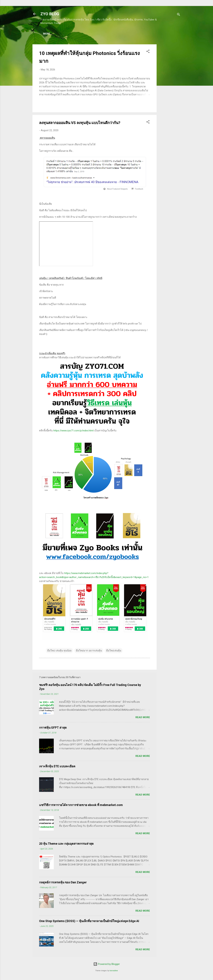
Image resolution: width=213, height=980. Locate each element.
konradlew (114, 971)
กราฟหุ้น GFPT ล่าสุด (53, 728)
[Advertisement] (170, 95)
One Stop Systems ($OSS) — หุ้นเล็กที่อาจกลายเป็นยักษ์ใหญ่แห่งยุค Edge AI (89, 922)
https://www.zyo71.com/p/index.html (73, 431)
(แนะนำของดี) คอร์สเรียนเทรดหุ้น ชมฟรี (68, 34)
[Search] (179, 15)
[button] (148, 53)
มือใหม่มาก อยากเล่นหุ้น (89, 651)
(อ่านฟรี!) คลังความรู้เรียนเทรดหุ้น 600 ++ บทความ (124, 34)
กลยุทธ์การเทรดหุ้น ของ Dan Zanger (63, 883)
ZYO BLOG (50, 14)
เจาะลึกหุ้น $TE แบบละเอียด (57, 767)
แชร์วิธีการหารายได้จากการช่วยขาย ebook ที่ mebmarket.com (81, 806)
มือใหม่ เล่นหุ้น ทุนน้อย (59, 651)
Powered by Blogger (107, 965)
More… (162, 34)
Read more (143, 718)
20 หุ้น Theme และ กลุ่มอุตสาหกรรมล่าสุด (66, 844)
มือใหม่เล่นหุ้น (114, 651)
